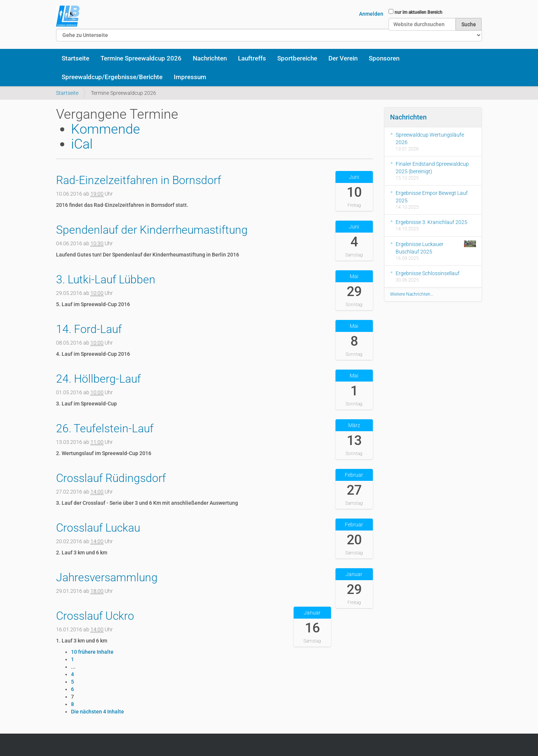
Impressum (190, 77)
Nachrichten (210, 58)
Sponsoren (384, 58)
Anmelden (371, 14)
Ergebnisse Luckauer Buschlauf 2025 (436, 248)
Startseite (75, 58)
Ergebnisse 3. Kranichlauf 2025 (432, 222)
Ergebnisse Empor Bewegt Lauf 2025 (432, 197)
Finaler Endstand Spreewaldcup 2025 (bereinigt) (432, 168)
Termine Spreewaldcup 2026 (141, 58)
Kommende (106, 129)
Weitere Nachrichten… (412, 294)
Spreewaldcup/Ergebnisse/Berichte (112, 77)
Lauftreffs (252, 58)
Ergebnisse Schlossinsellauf (428, 273)
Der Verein (343, 58)
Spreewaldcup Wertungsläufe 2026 (430, 139)
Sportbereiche (297, 58)
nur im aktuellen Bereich (418, 12)
